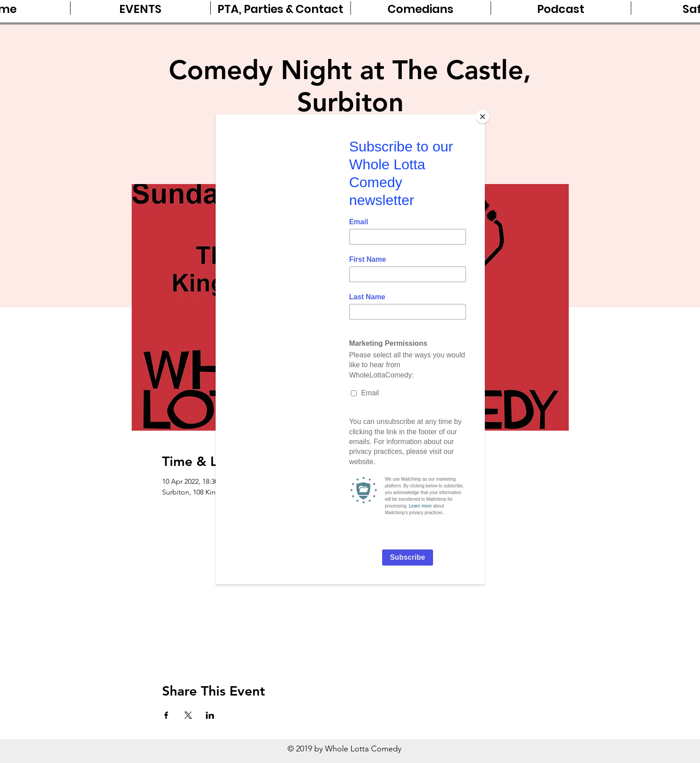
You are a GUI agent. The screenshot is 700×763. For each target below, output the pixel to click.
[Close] (483, 117)
